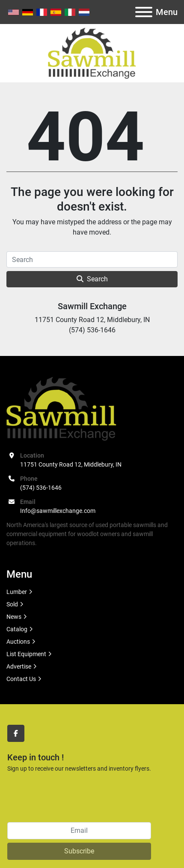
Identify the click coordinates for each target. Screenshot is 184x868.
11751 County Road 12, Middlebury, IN (71, 464)
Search (92, 279)
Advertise (19, 666)
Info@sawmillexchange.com (58, 511)
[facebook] (16, 733)
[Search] (92, 259)
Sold (12, 604)
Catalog (17, 629)
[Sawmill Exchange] (61, 408)
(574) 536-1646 (41, 488)
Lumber (17, 592)
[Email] (79, 831)
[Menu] (144, 12)
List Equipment (26, 654)
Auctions (18, 642)
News (14, 617)
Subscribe (79, 851)
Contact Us (21, 679)
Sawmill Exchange (92, 306)
